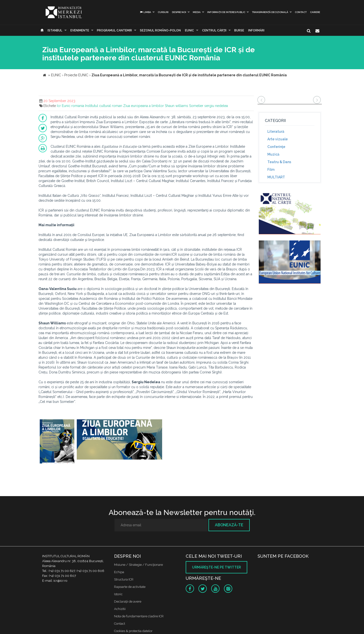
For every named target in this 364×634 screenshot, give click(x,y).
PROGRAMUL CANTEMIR (114, 30)
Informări (256, 30)
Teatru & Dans (279, 162)
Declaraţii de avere (128, 601)
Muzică (273, 154)
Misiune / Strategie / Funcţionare (138, 565)
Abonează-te (229, 525)
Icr (59, 106)
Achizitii (120, 609)
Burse (239, 30)
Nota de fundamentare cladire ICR (139, 616)
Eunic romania (73, 106)
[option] (57, 442)
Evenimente (80, 30)
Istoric (118, 594)
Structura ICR (124, 579)
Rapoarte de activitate (130, 587)
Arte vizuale (278, 139)
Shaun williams (176, 106)
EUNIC (189, 30)
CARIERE (315, 12)
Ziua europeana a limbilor (143, 106)
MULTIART (276, 177)
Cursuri (163, 12)
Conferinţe (276, 147)
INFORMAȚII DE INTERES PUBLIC (226, 12)
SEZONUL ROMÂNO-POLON (160, 30)
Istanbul (55, 30)
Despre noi (179, 12)
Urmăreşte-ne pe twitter (216, 567)
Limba (145, 12)
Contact (301, 12)
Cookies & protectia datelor (133, 631)
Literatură (276, 132)
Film (271, 170)
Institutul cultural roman (104, 106)
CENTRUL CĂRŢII (214, 30)
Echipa (119, 572)
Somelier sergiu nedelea (208, 106)
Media (197, 12)
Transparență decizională (270, 12)
